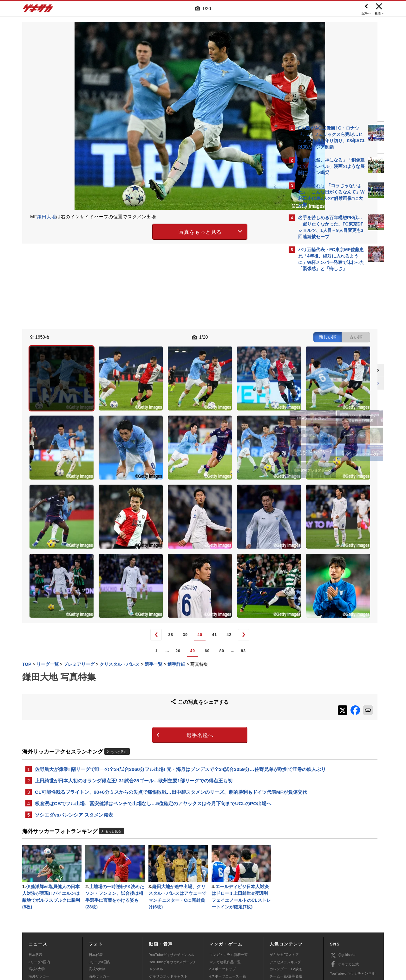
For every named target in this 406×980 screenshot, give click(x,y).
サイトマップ (191, 933)
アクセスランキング (285, 894)
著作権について (138, 933)
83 (191, 567)
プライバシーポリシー (248, 933)
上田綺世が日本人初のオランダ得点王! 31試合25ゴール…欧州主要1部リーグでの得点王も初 (134, 701)
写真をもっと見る (148, 231)
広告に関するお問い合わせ (107, 940)
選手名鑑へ (148, 648)
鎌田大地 (47, 217)
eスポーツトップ (223, 902)
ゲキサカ (38, 10)
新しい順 (223, 336)
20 (125, 567)
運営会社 (166, 933)
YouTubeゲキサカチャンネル (172, 888)
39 (133, 551)
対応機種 (111, 933)
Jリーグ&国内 (39, 894)
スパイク (36, 916)
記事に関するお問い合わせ (157, 940)
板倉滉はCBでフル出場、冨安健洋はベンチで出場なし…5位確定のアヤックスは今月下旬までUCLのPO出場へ (153, 733)
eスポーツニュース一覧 (228, 909)
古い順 (251, 336)
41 (162, 551)
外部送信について (288, 933)
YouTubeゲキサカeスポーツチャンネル (173, 898)
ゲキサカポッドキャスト (168, 909)
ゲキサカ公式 (344, 897)
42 (177, 551)
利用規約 (216, 933)
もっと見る (119, 664)
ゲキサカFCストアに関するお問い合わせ (288, 940)
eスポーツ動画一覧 (224, 916)
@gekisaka (343, 888)
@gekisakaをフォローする (324, 371)
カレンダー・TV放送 (286, 902)
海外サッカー (39, 909)
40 (147, 551)
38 (118, 551)
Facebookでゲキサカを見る (325, 384)
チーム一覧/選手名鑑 (286, 909)
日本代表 (36, 888)
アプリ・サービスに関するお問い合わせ (217, 940)
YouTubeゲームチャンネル (351, 915)
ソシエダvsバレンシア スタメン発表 (74, 745)
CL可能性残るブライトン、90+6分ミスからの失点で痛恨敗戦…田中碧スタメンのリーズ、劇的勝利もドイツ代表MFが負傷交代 (153, 717)
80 (169, 567)
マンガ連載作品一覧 (225, 894)
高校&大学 (37, 902)
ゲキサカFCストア (284, 888)
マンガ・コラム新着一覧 (229, 888)
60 (155, 567)
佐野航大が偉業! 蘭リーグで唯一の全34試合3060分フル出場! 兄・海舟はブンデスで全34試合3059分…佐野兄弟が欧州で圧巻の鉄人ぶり (152, 686)
